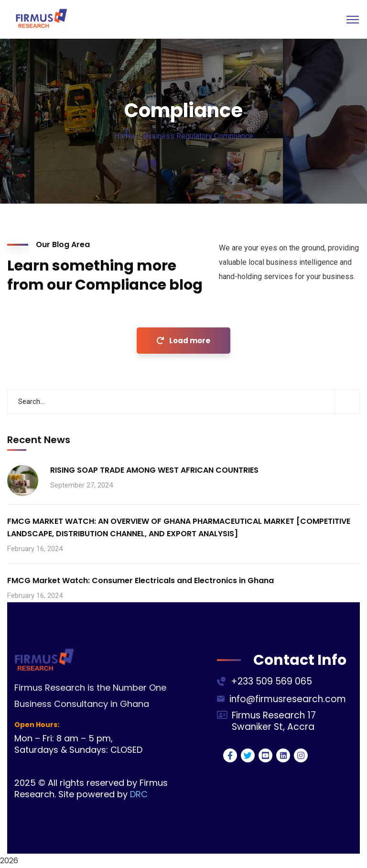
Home (124, 136)
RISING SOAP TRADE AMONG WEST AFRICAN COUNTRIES (154, 470)
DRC (139, 794)
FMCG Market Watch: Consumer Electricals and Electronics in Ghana (140, 580)
